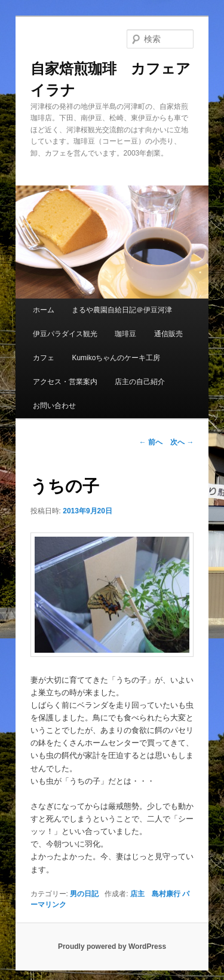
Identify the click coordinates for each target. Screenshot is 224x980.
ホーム (44, 310)
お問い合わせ (54, 406)
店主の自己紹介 (140, 382)
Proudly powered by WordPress (112, 946)
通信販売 (168, 334)
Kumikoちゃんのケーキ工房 (116, 358)
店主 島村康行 (155, 894)
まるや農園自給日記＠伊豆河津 (122, 310)
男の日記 (84, 894)
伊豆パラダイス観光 (65, 334)
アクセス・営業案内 (65, 382)
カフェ (44, 358)
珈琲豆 (125, 334)
